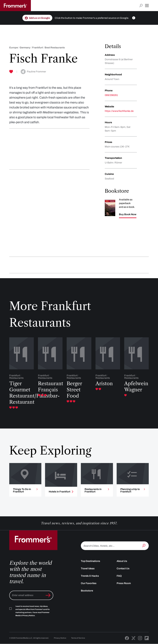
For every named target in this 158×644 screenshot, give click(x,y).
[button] (147, 6)
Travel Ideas (88, 568)
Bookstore (87, 591)
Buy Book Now (128, 214)
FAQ (119, 576)
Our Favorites (89, 583)
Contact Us (123, 568)
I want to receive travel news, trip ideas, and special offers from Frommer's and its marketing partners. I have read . (32, 611)
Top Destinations (90, 561)
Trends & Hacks (90, 576)
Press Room (124, 583)
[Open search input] (141, 6)
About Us (122, 561)
